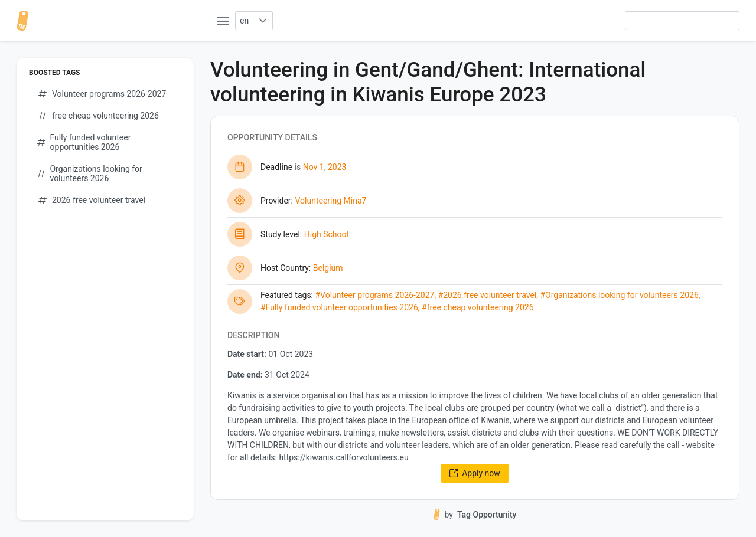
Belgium (328, 268)
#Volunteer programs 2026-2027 (374, 295)
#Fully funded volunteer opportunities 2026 (339, 307)
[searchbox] (682, 21)
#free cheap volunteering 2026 (478, 307)
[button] (263, 21)
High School (326, 234)
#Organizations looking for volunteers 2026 (619, 295)
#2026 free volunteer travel (488, 295)
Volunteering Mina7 (330, 201)
